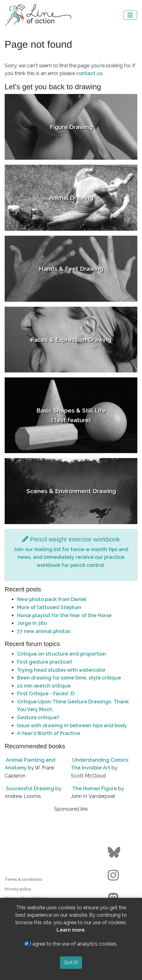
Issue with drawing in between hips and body (72, 726)
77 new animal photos (44, 631)
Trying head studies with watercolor (61, 670)
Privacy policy (18, 889)
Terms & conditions (23, 879)
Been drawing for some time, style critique (69, 678)
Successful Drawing (30, 788)
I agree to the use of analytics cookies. (71, 944)
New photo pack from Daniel (52, 599)
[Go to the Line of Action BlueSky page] (115, 853)
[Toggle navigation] (130, 15)
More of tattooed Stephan (49, 607)
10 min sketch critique (44, 686)
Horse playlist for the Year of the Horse (64, 615)
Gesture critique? (38, 717)
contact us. (90, 73)
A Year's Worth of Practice (49, 733)
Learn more (71, 930)
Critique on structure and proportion (62, 654)
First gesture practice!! (45, 662)
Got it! (71, 962)
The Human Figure (94, 788)
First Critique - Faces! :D (46, 694)
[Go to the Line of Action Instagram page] (115, 875)
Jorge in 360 (32, 623)
